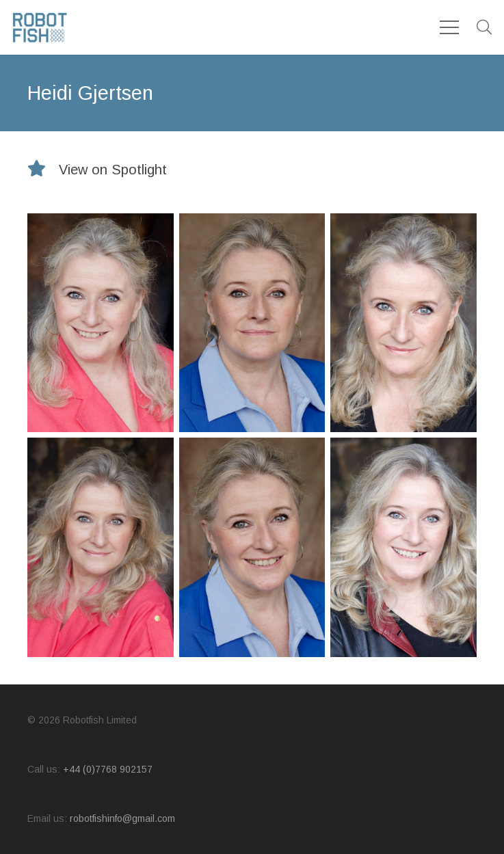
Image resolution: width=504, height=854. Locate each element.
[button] (484, 28)
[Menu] (449, 27)
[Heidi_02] (252, 547)
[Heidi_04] (101, 547)
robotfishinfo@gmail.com (122, 818)
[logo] (40, 27)
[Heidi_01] (252, 323)
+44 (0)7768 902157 (108, 769)
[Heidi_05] (403, 547)
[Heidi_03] (101, 323)
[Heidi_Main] (403, 323)
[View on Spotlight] (43, 170)
